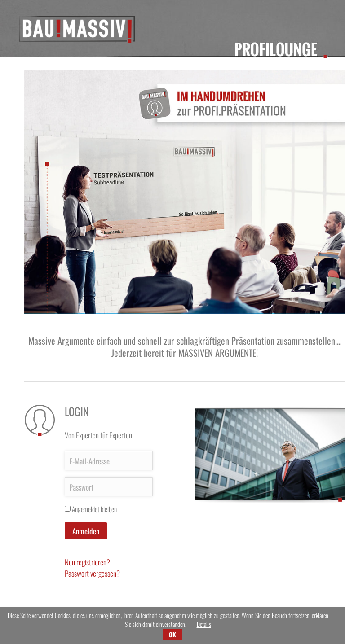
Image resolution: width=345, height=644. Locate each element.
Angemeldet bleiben (94, 509)
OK (172, 635)
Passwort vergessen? (92, 573)
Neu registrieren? (87, 562)
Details (204, 624)
